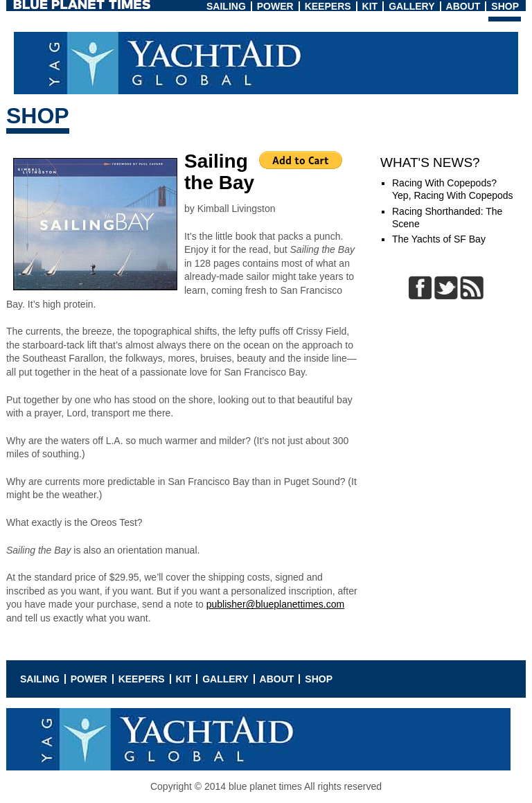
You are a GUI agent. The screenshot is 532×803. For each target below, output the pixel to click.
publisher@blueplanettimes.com (275, 604)
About (463, 6)
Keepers (328, 6)
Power (275, 6)
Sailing (226, 6)
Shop (505, 6)
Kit (370, 6)
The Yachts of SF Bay (439, 239)
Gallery (411, 6)
